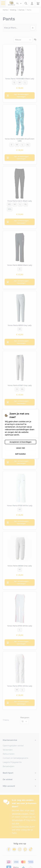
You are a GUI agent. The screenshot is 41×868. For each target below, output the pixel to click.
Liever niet (21, 448)
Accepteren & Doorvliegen (21, 442)
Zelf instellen (20, 454)
